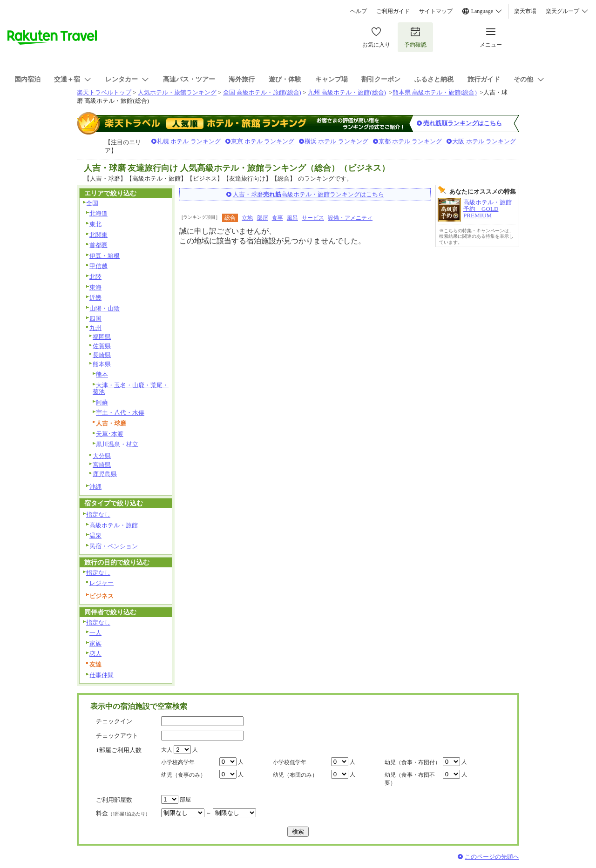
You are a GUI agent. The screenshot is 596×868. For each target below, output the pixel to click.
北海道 (98, 213)
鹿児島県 (105, 474)
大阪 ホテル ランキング (484, 141)
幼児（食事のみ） (183, 775)
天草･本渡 (110, 434)
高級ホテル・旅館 (114, 525)
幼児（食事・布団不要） (410, 779)
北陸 (95, 277)
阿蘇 (102, 402)
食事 (278, 218)
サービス (313, 218)
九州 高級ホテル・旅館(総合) (347, 92)
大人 (167, 750)
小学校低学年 (290, 762)
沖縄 (95, 487)
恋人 (95, 654)
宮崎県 (102, 465)
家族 (95, 643)
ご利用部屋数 (114, 800)
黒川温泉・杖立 (117, 444)
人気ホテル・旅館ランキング (177, 92)
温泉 (95, 535)
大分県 (102, 456)
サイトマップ (436, 11)
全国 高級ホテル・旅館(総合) (262, 92)
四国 (95, 319)
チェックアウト (117, 736)
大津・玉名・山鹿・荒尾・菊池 (131, 389)
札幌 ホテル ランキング (189, 141)
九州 (95, 328)
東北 (95, 224)
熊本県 (102, 364)
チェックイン (114, 721)
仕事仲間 (102, 675)
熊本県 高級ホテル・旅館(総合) (435, 92)
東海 (95, 287)
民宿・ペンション (114, 546)
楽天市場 (525, 11)
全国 (92, 203)
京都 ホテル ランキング (410, 141)
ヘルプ (359, 11)
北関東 (98, 235)
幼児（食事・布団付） (413, 762)
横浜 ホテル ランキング (336, 141)
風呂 (292, 218)
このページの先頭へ (492, 857)
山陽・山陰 (105, 308)
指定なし (98, 515)
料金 (123, 813)
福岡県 (102, 337)
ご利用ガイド (393, 11)
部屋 (263, 218)
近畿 (95, 298)
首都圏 (98, 245)
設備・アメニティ (350, 218)
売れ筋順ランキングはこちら (463, 123)
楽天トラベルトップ (104, 92)
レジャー (102, 583)
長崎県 (102, 355)
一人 (95, 633)
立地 (247, 218)
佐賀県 (102, 346)
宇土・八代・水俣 (120, 413)
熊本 (102, 374)
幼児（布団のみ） (295, 775)
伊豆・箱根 (105, 256)
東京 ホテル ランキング (263, 141)
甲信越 (98, 266)
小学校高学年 (178, 762)
